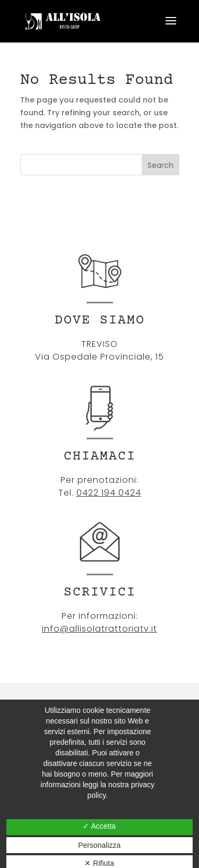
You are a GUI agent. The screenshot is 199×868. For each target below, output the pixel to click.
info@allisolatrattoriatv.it (99, 629)
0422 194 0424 (109, 493)
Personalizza (99, 845)
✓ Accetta (99, 826)
